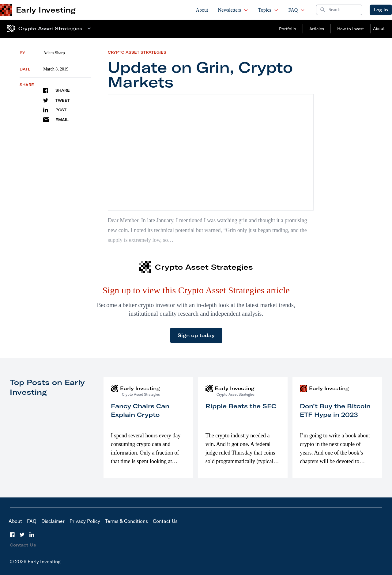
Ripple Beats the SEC (241, 406)
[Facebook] (12, 535)
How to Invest (351, 29)
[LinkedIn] (32, 535)
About (202, 10)
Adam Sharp (54, 53)
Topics (268, 10)
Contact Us (165, 521)
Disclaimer (53, 521)
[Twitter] (22, 535)
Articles (317, 29)
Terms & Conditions (126, 521)
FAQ (297, 10)
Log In (381, 10)
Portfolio (288, 29)
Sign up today (196, 335)
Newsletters (233, 10)
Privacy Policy (85, 521)
